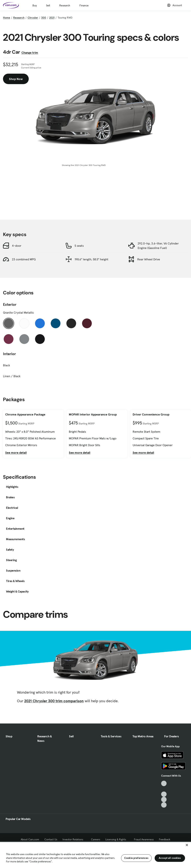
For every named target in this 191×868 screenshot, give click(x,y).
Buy (35, 5)
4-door (17, 246)
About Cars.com (30, 839)
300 (44, 18)
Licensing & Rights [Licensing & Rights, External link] (117, 839)
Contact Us (51, 839)
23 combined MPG (24, 259)
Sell (48, 5)
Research (65, 5)
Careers (96, 839)
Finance (84, 5)
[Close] (187, 845)
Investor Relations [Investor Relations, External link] (74, 839)
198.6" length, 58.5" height (91, 259)
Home (7, 18)
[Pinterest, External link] (164, 805)
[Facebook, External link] (164, 789)
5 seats (79, 246)
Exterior (10, 304)
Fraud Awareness (144, 839)
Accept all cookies (170, 858)
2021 (52, 18)
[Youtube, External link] (164, 794)
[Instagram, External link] (164, 799)
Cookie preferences (136, 858)
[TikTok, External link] (164, 783)
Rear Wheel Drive (149, 259)
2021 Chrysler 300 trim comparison (54, 701)
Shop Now (16, 79)
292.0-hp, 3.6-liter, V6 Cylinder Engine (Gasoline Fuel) (158, 246)
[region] (95, 855)
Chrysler (33, 18)
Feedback (165, 839)
